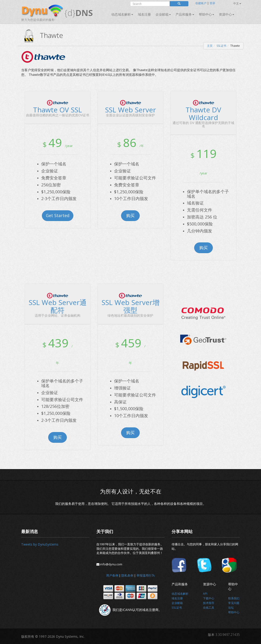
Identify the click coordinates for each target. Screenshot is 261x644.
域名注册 (144, 14)
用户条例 (112, 575)
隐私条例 (127, 575)
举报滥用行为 (146, 575)
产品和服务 (185, 14)
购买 (130, 215)
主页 (210, 46)
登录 (212, 3)
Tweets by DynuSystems (40, 544)
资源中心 (227, 14)
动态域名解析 (122, 14)
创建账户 (201, 3)
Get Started (58, 215)
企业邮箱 (163, 14)
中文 (237, 3)
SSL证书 (221, 46)
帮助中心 (207, 14)
